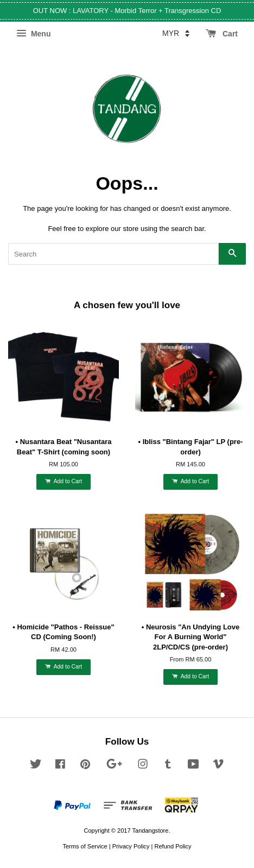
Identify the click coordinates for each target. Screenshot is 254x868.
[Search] (113, 254)
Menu (33, 34)
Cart (222, 34)
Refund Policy (173, 846)
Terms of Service (85, 846)
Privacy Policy (131, 846)
